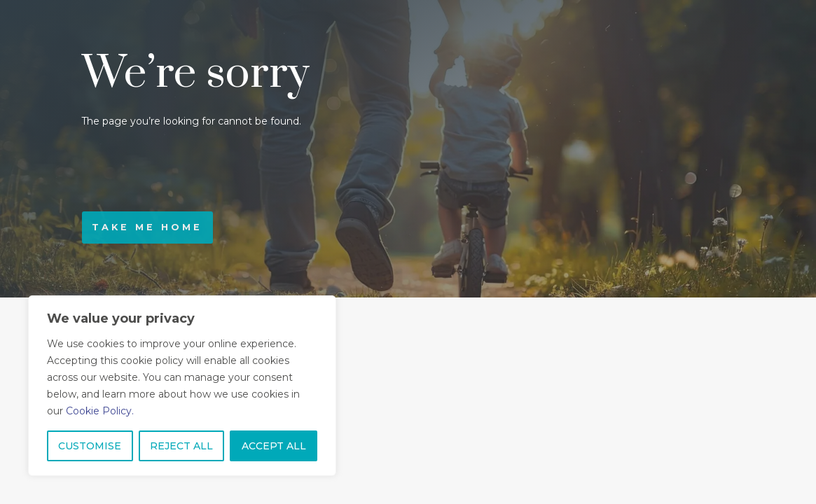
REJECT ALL (181, 446)
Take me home (147, 227)
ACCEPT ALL (274, 446)
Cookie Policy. (100, 411)
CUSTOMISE (90, 446)
